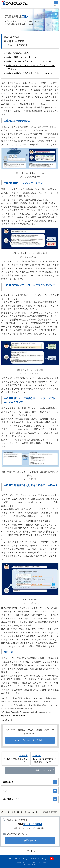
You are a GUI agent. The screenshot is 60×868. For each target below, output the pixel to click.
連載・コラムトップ (44, 770)
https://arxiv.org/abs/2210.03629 (13, 716)
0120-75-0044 (33, 824)
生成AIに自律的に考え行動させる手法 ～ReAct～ (29, 73)
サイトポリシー (37, 859)
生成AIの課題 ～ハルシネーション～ (23, 57)
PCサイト (29, 851)
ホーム (7, 812)
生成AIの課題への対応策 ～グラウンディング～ (29, 61)
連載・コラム (17, 812)
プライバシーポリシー (15, 859)
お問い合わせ (30, 840)
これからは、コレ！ (33, 812)
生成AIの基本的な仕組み (17, 53)
